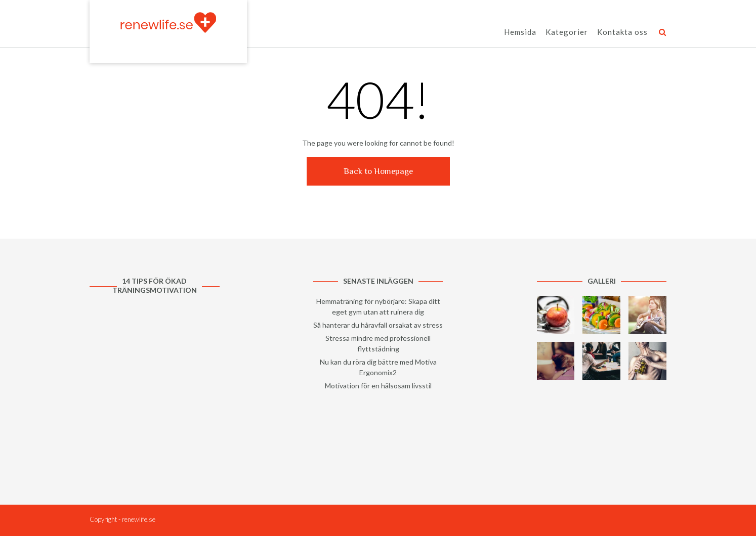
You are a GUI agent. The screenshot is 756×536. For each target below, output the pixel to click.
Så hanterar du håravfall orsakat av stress (378, 325)
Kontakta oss (622, 33)
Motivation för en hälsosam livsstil (378, 386)
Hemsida (520, 33)
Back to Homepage (378, 171)
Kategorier (567, 33)
